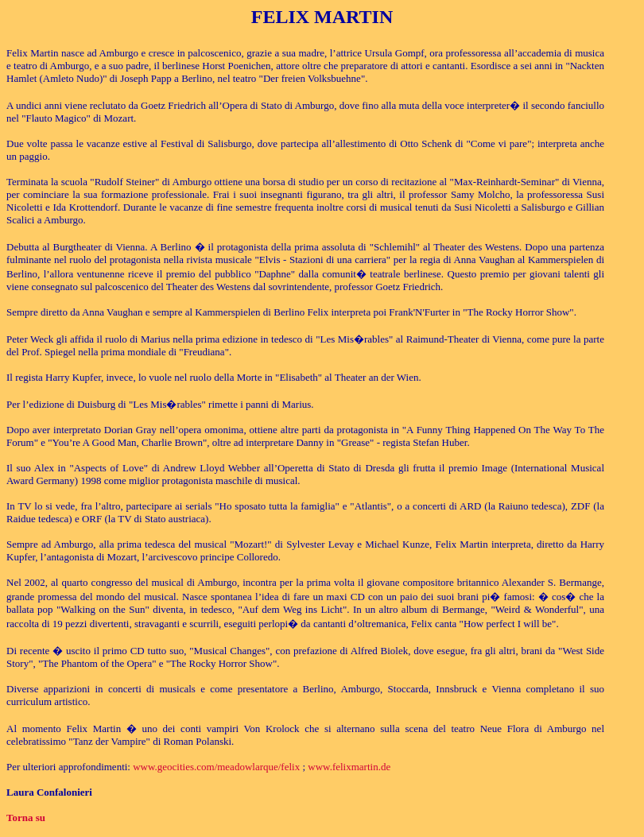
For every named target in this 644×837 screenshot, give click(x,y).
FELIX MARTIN (322, 17)
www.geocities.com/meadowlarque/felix (216, 767)
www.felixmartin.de (349, 767)
